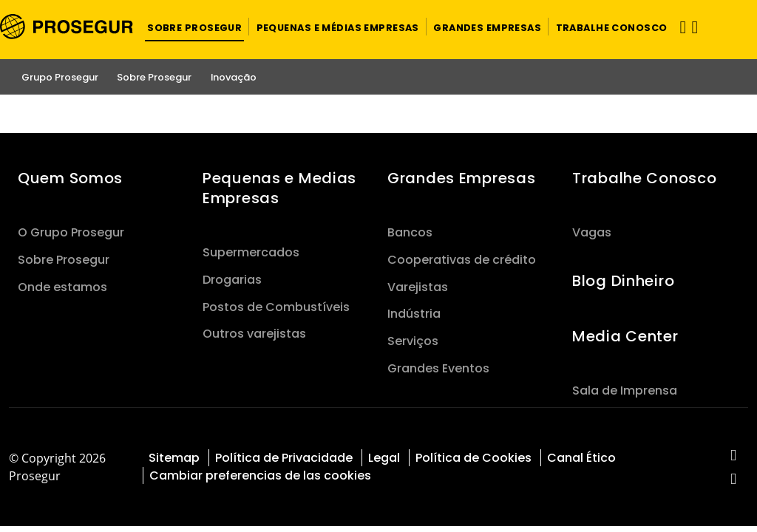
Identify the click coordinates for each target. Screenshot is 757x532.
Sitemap (174, 458)
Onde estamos (62, 287)
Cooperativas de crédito (462, 260)
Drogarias (232, 280)
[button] (194, 27)
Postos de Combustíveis (276, 307)
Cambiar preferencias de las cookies (260, 475)
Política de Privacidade (284, 458)
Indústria (414, 314)
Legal (384, 458)
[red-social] (734, 456)
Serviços (413, 341)
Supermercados (251, 252)
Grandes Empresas (461, 178)
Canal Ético (581, 458)
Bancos (410, 232)
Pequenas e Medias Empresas (279, 188)
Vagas (592, 232)
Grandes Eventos (438, 368)
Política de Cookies (473, 458)
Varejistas (418, 287)
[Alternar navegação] (678, 27)
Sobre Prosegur (64, 260)
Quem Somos (70, 178)
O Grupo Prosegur (71, 232)
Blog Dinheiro (623, 281)
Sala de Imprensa (625, 391)
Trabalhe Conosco (644, 178)
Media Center (625, 336)
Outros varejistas (254, 334)
